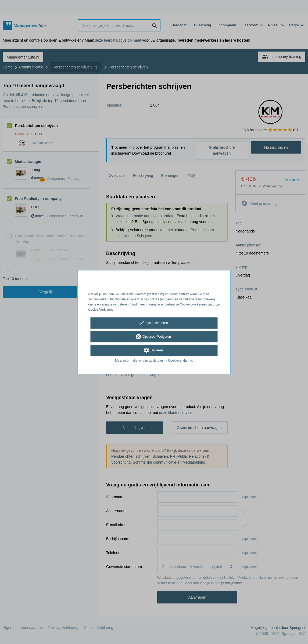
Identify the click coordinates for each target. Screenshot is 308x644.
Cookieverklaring (180, 361)
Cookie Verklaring (101, 310)
